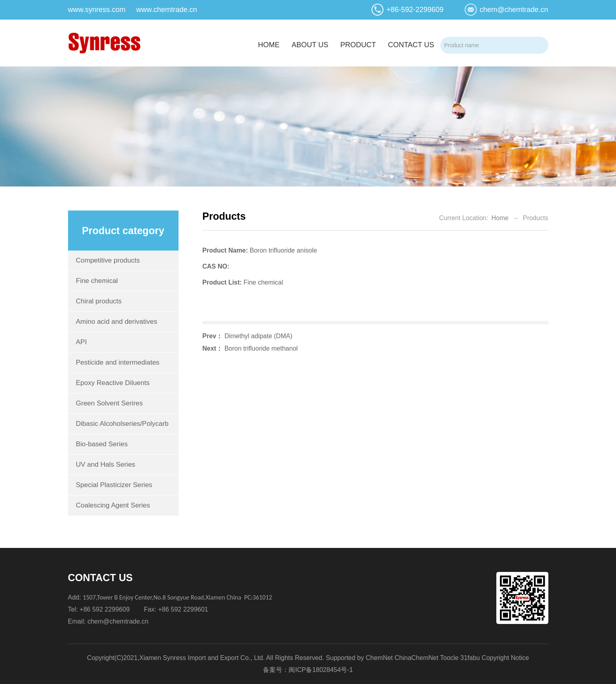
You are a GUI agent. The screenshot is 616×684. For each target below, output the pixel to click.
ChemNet (379, 658)
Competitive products (108, 260)
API (81, 342)
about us (310, 45)
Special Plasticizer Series (114, 485)
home (269, 45)
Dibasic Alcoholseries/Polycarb (122, 424)
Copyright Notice (505, 658)
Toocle (449, 658)
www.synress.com (97, 10)
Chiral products (99, 301)
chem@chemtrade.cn (514, 10)
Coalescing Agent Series (113, 505)
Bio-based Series (102, 444)
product (358, 45)
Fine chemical (97, 281)
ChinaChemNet (416, 658)
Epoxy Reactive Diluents (113, 383)
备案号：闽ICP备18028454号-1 (308, 670)
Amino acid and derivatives (117, 322)
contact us (411, 45)
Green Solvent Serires (109, 403)
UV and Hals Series (106, 464)
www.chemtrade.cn (167, 10)
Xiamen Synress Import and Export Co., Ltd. (202, 658)
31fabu (470, 658)
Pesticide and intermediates (118, 362)
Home (500, 218)
